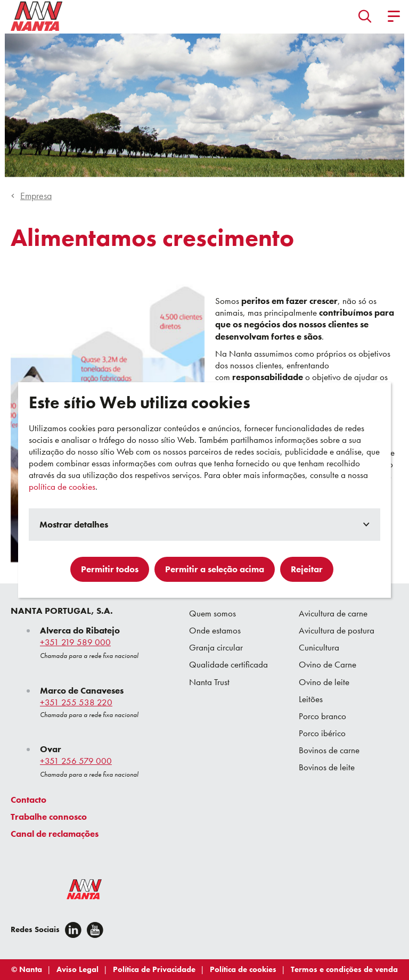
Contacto (28, 800)
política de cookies (62, 487)
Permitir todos (110, 569)
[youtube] (95, 930)
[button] (365, 16)
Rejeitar (307, 569)
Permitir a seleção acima (215, 569)
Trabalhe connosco (49, 817)
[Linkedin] (73, 930)
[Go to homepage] (37, 16)
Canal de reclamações (55, 834)
